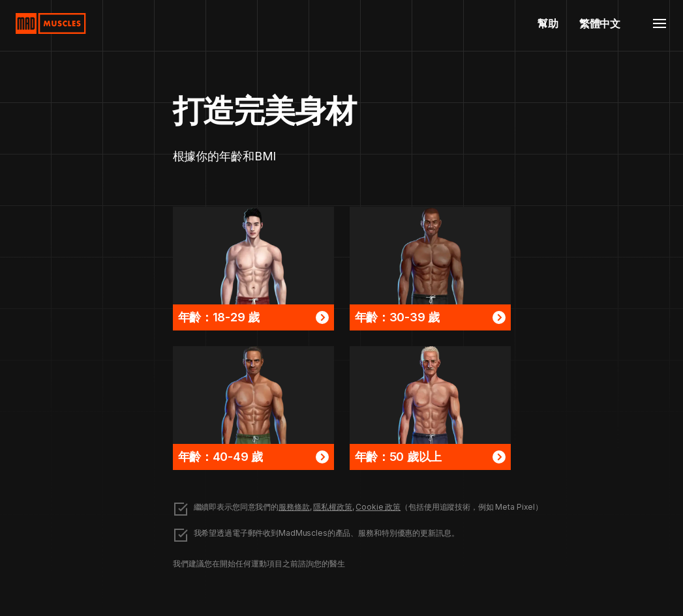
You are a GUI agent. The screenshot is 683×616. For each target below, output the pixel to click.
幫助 (548, 23)
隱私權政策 (332, 507)
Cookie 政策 (378, 507)
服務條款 (294, 507)
